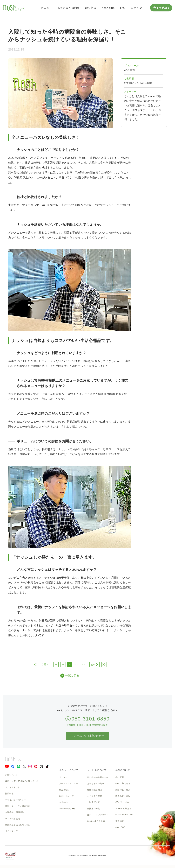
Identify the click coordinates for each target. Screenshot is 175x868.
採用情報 (9, 794)
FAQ (123, 8)
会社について (123, 770)
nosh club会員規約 (96, 821)
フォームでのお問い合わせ (87, 736)
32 (83, 664)
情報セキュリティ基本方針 (18, 806)
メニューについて (69, 770)
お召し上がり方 (66, 796)
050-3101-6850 (90, 719)
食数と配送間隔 (95, 790)
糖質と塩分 (64, 790)
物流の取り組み (123, 796)
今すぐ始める (161, 8)
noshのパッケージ (68, 809)
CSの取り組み (122, 802)
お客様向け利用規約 (15, 812)
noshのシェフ (65, 802)
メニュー (46, 8)
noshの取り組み (123, 783)
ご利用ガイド (93, 802)
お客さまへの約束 (69, 8)
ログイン (136, 8)
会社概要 (120, 777)
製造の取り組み (123, 790)
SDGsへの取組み (123, 809)
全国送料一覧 (93, 809)
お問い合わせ (11, 775)
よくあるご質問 (95, 796)
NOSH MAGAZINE (124, 815)
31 (77, 664)
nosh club (108, 8)
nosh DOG (120, 827)
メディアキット (12, 787)
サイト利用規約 (12, 819)
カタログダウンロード (98, 815)
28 (56, 664)
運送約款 (120, 821)
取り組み (91, 8)
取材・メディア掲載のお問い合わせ (22, 781)
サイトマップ (11, 831)
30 (70, 664)
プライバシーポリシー (16, 800)
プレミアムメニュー (68, 783)
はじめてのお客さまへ (98, 777)
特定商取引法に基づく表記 (18, 825)
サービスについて (97, 770)
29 (63, 664)
